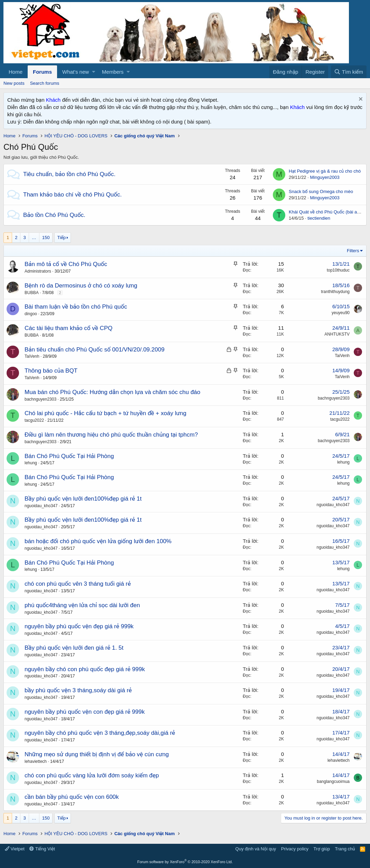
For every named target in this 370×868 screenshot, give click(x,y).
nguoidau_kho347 (41, 506)
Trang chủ (345, 849)
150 (46, 237)
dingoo (31, 314)
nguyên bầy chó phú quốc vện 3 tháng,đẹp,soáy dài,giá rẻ (100, 733)
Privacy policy (295, 849)
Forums (42, 72)
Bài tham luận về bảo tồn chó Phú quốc (76, 307)
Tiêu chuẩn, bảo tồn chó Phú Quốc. (69, 174)
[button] (94, 72)
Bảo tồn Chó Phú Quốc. (54, 215)
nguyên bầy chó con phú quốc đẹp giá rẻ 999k (85, 669)
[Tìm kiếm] (349, 72)
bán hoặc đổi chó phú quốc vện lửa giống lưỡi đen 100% (98, 541)
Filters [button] (353, 251)
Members (113, 72)
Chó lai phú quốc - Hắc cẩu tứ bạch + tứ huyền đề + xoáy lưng (105, 413)
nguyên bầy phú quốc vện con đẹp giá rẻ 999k (85, 712)
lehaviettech (36, 761)
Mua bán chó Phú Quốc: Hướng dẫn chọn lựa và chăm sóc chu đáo (112, 392)
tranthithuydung (335, 292)
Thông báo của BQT (51, 371)
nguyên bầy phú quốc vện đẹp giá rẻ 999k (79, 626)
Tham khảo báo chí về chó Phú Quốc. (72, 195)
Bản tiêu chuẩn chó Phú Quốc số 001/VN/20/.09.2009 (95, 350)
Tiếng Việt (42, 849)
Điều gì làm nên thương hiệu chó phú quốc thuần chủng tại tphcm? (111, 435)
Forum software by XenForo (185, 862)
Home (16, 72)
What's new (76, 72)
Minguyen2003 (325, 177)
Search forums (45, 83)
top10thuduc (338, 270)
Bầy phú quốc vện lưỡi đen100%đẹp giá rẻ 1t (83, 499)
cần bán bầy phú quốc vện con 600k (72, 797)
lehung (31, 463)
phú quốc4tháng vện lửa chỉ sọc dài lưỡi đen (82, 605)
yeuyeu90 (341, 313)
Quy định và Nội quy (256, 849)
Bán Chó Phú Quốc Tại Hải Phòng (69, 456)
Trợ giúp (322, 849)
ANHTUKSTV (337, 334)
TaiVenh (32, 356)
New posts (14, 83)
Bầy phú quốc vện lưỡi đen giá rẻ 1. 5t (74, 648)
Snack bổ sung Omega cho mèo (321, 191)
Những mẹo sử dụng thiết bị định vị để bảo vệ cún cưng (97, 754)
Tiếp (62, 237)
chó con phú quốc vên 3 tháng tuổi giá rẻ (78, 584)
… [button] (34, 237)
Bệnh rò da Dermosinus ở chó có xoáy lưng (81, 286)
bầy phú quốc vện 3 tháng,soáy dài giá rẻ (78, 690)
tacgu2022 (34, 420)
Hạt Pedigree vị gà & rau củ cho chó (325, 171)
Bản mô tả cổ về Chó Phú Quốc (66, 264)
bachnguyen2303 (40, 399)
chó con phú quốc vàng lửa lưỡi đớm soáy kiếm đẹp (92, 775)
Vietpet (15, 849)
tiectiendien (319, 218)
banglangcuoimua (333, 782)
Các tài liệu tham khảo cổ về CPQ (68, 328)
